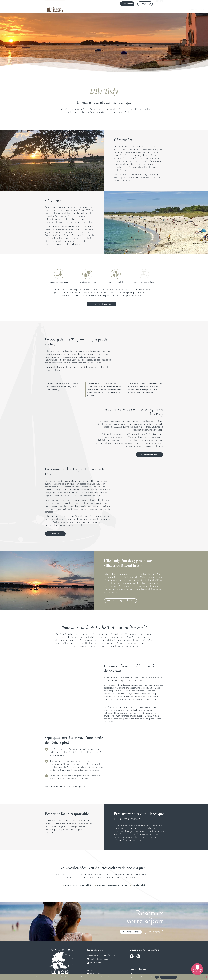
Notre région (145, 10)
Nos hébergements (114, 10)
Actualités (159, 10)
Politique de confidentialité (168, 977)
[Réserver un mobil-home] (197, 967)
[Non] (205, 977)
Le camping (98, 10)
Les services (130, 10)
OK (157, 977)
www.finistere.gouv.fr (75, 787)
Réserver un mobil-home (197, 971)
